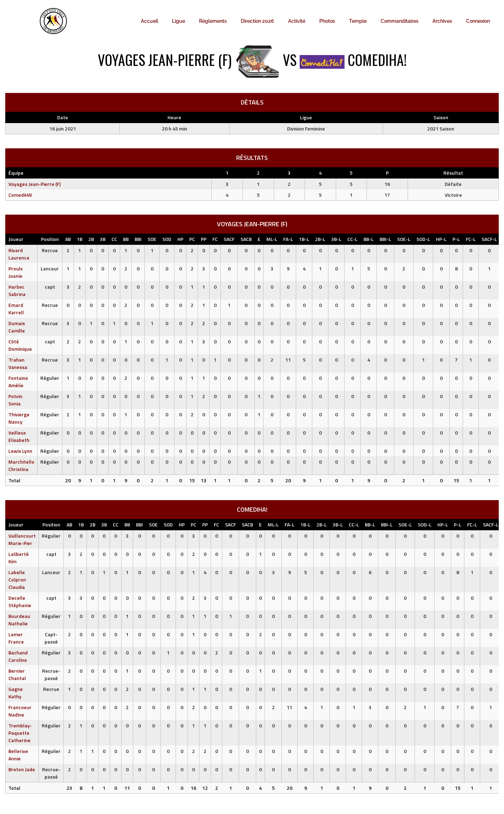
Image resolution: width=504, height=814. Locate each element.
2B (91, 239)
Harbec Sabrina (17, 290)
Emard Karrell (16, 309)
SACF (229, 239)
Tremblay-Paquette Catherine (20, 733)
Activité (297, 21)
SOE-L (404, 239)
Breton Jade (22, 769)
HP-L (441, 239)
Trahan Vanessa (18, 363)
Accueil (149, 21)
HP (180, 239)
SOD (167, 239)
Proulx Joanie (16, 272)
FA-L (288, 239)
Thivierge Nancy (19, 418)
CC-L (352, 239)
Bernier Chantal (17, 674)
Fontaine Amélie (18, 382)
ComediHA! (20, 195)
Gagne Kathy (16, 693)
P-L (456, 239)
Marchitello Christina (21, 465)
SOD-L (423, 239)
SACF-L (489, 239)
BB (126, 239)
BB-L (369, 239)
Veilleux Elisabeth (19, 436)
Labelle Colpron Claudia (17, 580)
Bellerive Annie (18, 755)
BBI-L (385, 239)
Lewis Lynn (20, 451)
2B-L (320, 239)
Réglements (213, 21)
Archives (442, 21)
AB (68, 239)
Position (50, 239)
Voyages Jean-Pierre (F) (35, 184)
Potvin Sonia (15, 400)
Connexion (478, 21)
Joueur (16, 239)
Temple (358, 21)
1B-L (304, 239)
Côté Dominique (20, 345)
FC (215, 239)
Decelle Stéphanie (20, 601)
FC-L (471, 239)
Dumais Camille (17, 327)
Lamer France (16, 638)
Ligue (179, 21)
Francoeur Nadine (20, 711)
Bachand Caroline (18, 656)
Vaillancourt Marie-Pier (22, 539)
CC (114, 239)
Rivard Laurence (19, 254)
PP (204, 239)
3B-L (336, 239)
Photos (327, 21)
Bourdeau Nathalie (19, 620)
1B (80, 239)
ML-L (272, 239)
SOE (152, 239)
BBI (138, 239)
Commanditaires (400, 21)
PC (192, 239)
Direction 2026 (257, 21)
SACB (246, 239)
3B (103, 239)
